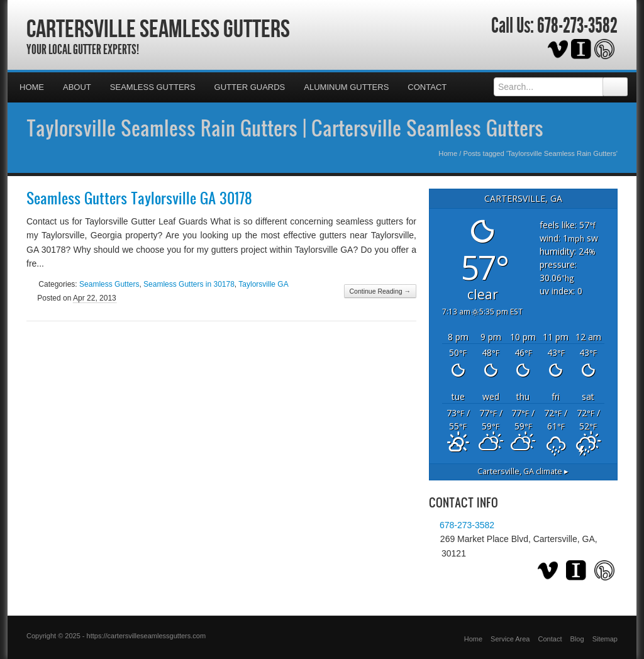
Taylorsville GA (263, 284)
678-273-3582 (577, 26)
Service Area (510, 639)
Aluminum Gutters (346, 87)
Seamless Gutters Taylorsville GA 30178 (139, 198)
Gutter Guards (250, 87)
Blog (577, 639)
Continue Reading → (380, 291)
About (77, 87)
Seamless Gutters (153, 87)
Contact (427, 87)
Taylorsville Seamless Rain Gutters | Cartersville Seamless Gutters (285, 128)
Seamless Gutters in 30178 (189, 284)
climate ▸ (523, 471)
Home (32, 87)
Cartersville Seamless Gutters (158, 28)
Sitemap (605, 639)
